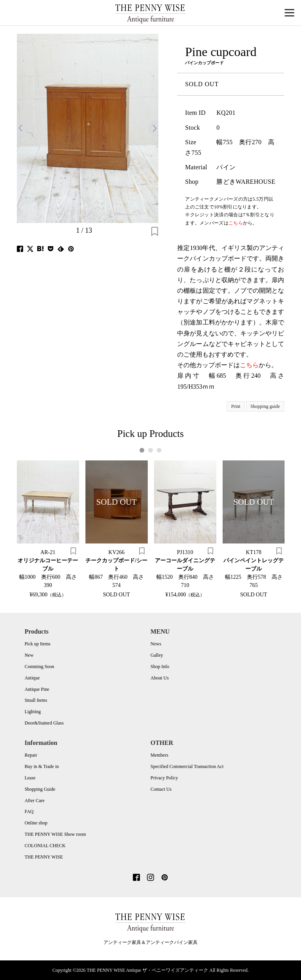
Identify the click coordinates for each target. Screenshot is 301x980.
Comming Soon (40, 667)
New (29, 655)
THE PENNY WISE (44, 857)
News (156, 644)
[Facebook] (136, 878)
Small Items (36, 700)
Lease (30, 778)
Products (37, 631)
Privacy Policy (164, 778)
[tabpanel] (48, 529)
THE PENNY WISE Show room (55, 834)
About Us (160, 678)
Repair (31, 755)
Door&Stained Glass (44, 723)
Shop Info (160, 667)
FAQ (29, 812)
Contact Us (161, 789)
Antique (32, 678)
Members (159, 755)
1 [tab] (142, 450)
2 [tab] (151, 450)
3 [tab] (159, 450)
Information (41, 743)
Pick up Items (38, 644)
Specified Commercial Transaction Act (187, 766)
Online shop (36, 823)
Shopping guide (265, 406)
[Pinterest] (165, 878)
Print (236, 406)
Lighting (33, 712)
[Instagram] (150, 878)
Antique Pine (37, 689)
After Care (35, 801)
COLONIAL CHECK (45, 846)
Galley (157, 655)
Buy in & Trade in (42, 766)
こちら (249, 365)
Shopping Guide (40, 789)
